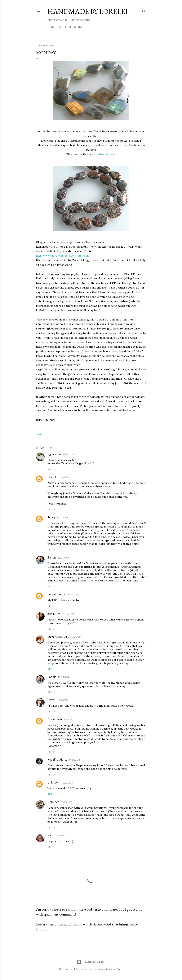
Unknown (54, 783)
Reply (51, 469)
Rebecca (53, 802)
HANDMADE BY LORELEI (88, 11)
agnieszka (54, 454)
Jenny (51, 517)
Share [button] (39, 434)
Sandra (52, 558)
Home (52, 27)
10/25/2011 (67, 783)
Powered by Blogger (91, 962)
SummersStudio (58, 637)
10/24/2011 (68, 454)
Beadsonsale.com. (105, 154)
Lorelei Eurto (56, 594)
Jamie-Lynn (55, 614)
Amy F (52, 700)
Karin (51, 835)
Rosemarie (55, 719)
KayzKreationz (57, 760)
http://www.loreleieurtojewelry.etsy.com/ (63, 256)
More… (79, 27)
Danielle (53, 477)
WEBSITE (65, 27)
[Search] (144, 11)
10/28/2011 (61, 835)
